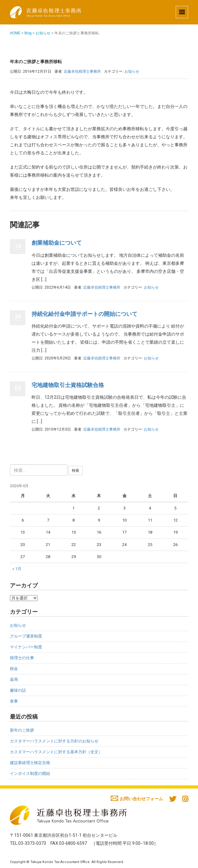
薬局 (14, 679)
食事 (14, 701)
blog (28, 33)
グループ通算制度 (26, 636)
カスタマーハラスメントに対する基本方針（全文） (56, 752)
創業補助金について (57, 243)
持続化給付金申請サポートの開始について (84, 314)
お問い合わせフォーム (137, 799)
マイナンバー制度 (26, 647)
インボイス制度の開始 (30, 773)
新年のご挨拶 (22, 730)
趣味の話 (18, 690)
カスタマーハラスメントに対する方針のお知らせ (54, 741)
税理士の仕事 (22, 658)
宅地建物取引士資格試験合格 (68, 385)
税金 (14, 669)
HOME (15, 33)
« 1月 (17, 569)
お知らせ (43, 33)
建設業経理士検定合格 (30, 763)
